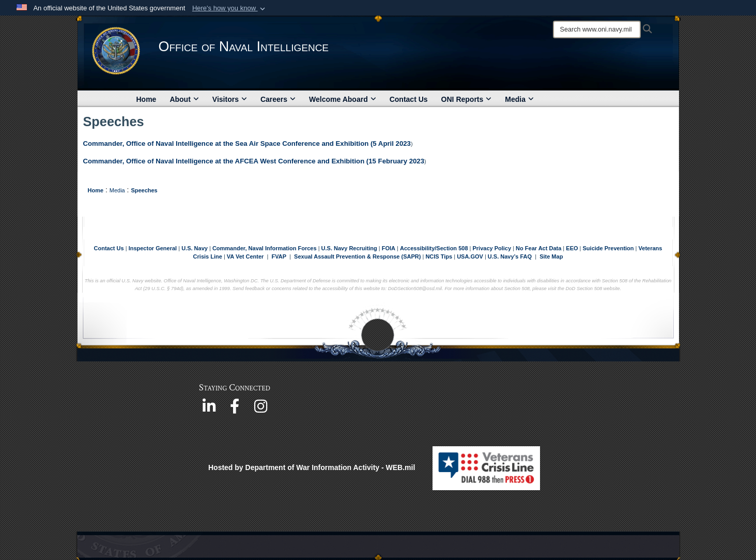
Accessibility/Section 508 (435, 248)
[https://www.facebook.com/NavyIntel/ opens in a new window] (235, 410)
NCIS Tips (439, 256)
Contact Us (409, 99)
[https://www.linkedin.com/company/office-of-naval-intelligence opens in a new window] (209, 410)
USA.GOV (471, 256)
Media (519, 99)
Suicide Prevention (608, 248)
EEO (573, 248)
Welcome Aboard (343, 99)
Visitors (230, 99)
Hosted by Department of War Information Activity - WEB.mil (312, 467)
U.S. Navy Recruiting (349, 248)
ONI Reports (467, 99)
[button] (230, 8)
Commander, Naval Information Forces (265, 248)
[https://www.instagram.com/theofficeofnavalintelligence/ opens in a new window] (260, 410)
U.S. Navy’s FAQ (510, 256)
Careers (278, 99)
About (184, 99)
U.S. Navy (195, 248)
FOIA (389, 248)
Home (146, 99)
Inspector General (153, 248)
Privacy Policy (492, 248)
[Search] (597, 29)
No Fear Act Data (538, 248)
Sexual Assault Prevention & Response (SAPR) (357, 256)
